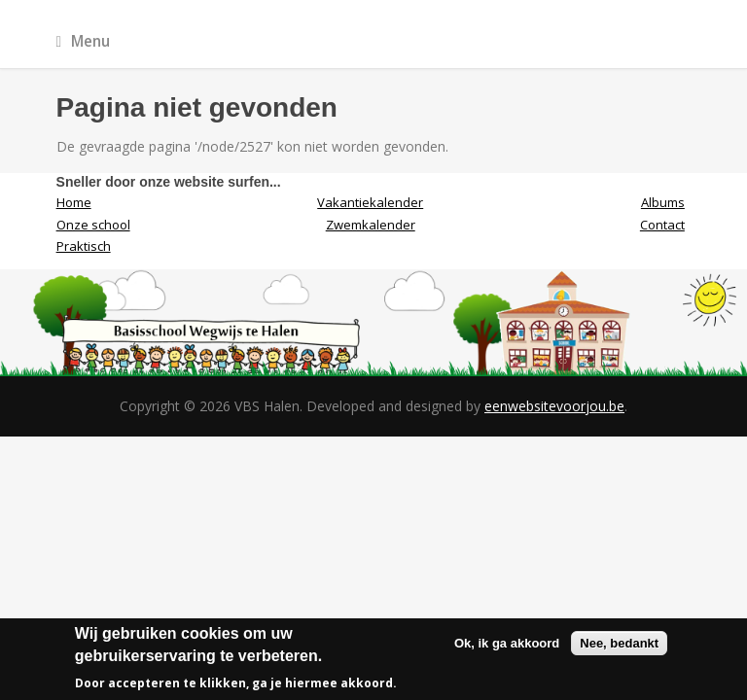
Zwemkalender (371, 225)
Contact (662, 225)
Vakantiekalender (370, 202)
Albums (663, 202)
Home (74, 202)
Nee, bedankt (619, 643)
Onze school (93, 225)
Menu (84, 41)
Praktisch (84, 246)
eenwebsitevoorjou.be (554, 406)
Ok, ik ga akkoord (507, 643)
